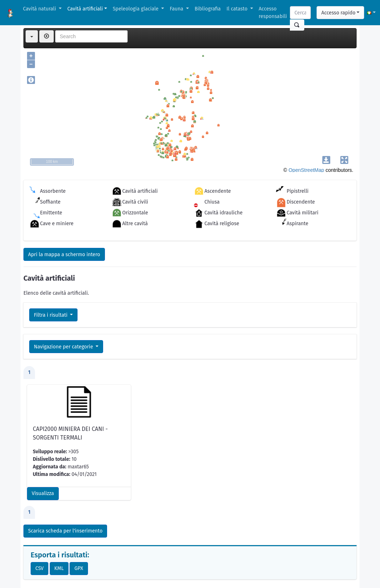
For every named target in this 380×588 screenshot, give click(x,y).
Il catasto (238, 9)
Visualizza (43, 493)
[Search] (300, 13)
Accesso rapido (338, 13)
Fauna (177, 9)
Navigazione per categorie (64, 347)
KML (59, 568)
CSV (39, 568)
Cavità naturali (40, 9)
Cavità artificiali (85, 9)
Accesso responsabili (273, 13)
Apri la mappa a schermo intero (64, 255)
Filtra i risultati (51, 315)
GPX (79, 568)
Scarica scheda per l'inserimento (65, 531)
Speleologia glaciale (136, 9)
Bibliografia (208, 9)
